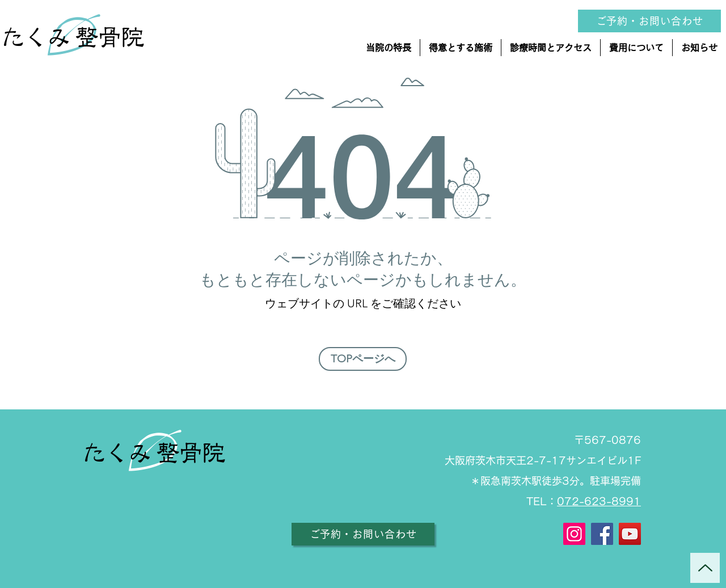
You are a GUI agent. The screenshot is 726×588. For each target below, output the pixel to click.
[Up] (705, 568)
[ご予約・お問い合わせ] (363, 534)
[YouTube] (630, 534)
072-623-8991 (599, 501)
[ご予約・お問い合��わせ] (649, 21)
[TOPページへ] (363, 359)
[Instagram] (574, 534)
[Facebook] (602, 534)
